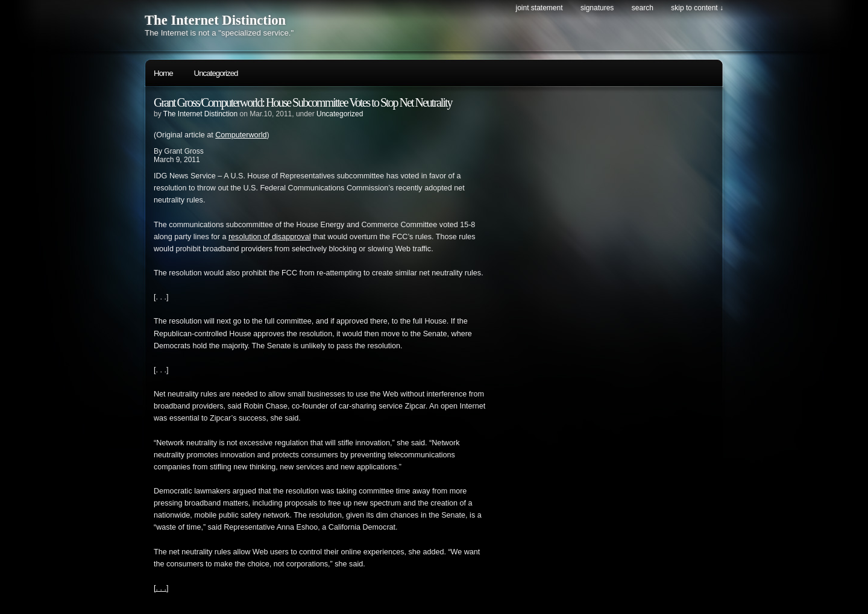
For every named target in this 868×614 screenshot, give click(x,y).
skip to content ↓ (697, 8)
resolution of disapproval (270, 237)
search (643, 8)
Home (163, 73)
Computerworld (241, 135)
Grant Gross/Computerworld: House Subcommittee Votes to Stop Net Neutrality (303, 102)
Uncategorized (216, 73)
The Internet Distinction (215, 20)
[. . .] (161, 588)
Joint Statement (539, 8)
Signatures (597, 8)
